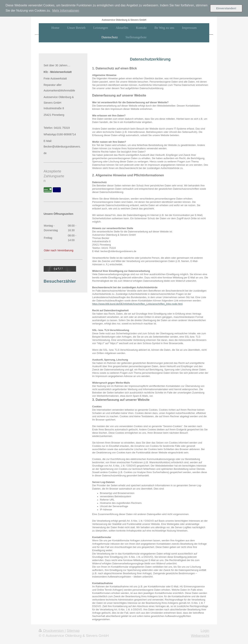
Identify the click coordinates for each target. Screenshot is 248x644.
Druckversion (52, 630)
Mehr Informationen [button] (66, 11)
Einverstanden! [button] (226, 8)
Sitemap (73, 630)
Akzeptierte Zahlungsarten (54, 176)
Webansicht (200, 635)
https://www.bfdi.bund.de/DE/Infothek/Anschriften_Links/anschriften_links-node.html (137, 304)
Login (205, 630)
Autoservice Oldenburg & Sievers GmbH (124, 20)
